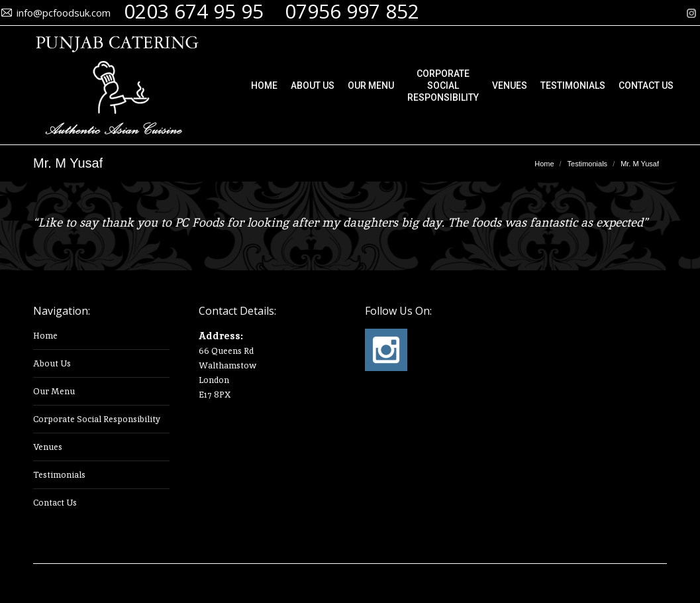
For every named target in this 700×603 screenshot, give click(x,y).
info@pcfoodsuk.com (64, 13)
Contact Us (55, 503)
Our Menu (54, 391)
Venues (48, 447)
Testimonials (59, 475)
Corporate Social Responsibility (97, 419)
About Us (52, 363)
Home (45, 336)
